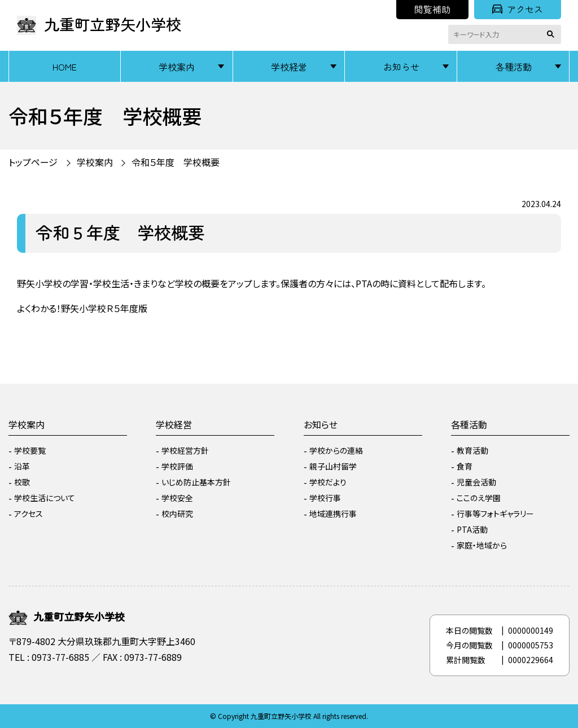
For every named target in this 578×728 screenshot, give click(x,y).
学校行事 (325, 498)
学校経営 (289, 67)
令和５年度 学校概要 (176, 162)
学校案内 (177, 67)
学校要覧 (30, 450)
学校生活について (45, 498)
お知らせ (401, 67)
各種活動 (514, 67)
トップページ (33, 162)
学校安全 (177, 498)
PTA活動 (472, 529)
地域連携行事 (333, 514)
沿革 (22, 466)
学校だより (328, 482)
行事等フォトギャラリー (495, 514)
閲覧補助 (432, 9)
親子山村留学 (333, 466)
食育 (465, 466)
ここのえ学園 (479, 498)
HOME (65, 67)
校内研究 (177, 514)
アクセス (518, 9)
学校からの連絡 (336, 450)
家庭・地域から (482, 545)
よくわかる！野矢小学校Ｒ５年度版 (82, 308)
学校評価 (177, 466)
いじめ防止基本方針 (196, 482)
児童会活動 (476, 482)
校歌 (22, 482)
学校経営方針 (185, 450)
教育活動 (472, 450)
